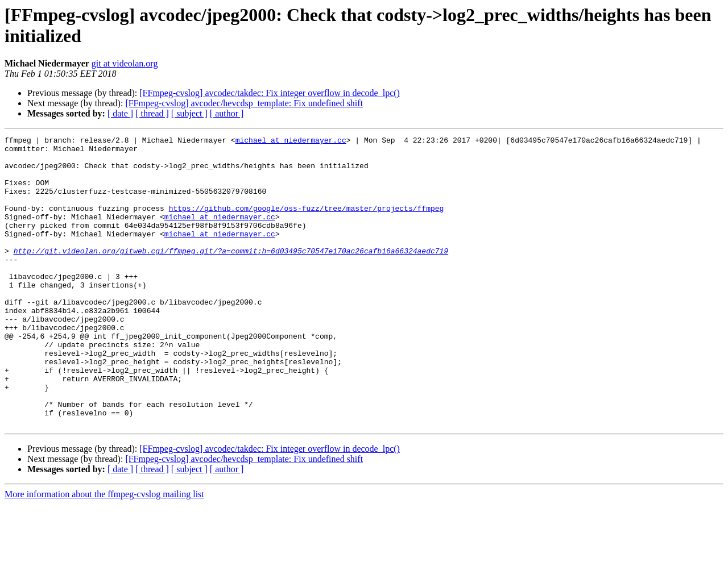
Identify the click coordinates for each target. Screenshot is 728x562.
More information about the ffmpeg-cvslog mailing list (104, 552)
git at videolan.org (125, 63)
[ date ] (120, 113)
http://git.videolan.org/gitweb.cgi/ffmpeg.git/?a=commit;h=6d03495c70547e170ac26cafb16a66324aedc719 (231, 274)
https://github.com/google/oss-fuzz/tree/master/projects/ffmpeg (307, 223)
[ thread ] (152, 113)
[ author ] (227, 113)
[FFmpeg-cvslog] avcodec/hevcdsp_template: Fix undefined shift (244, 103)
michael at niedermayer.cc (291, 141)
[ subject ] (189, 113)
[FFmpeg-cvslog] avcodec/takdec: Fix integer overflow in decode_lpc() (270, 93)
